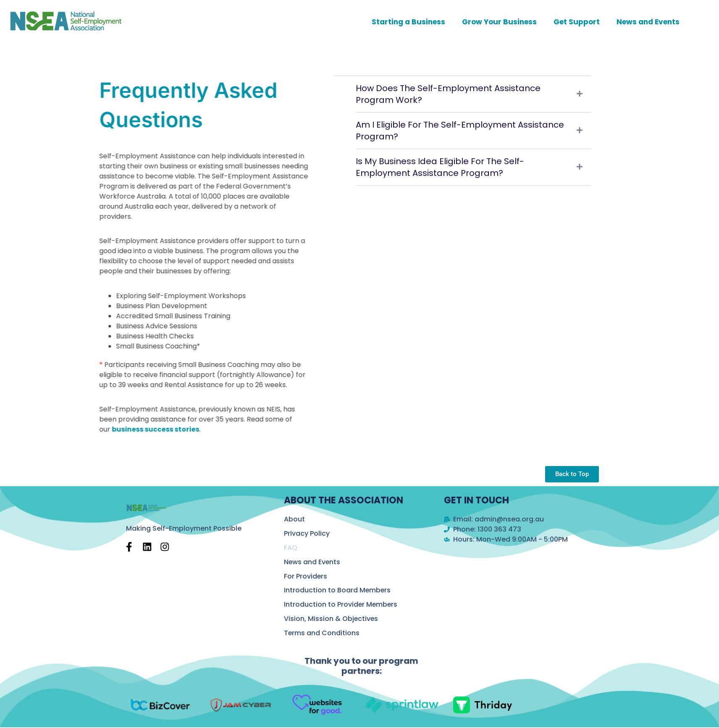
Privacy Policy (307, 533)
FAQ (291, 548)
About (294, 519)
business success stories (139, 429)
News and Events (648, 22)
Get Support (577, 22)
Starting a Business (408, 22)
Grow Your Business (499, 22)
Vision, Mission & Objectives (331, 619)
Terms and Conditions (322, 633)
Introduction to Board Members (338, 591)
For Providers (306, 576)
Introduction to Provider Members (341, 605)
